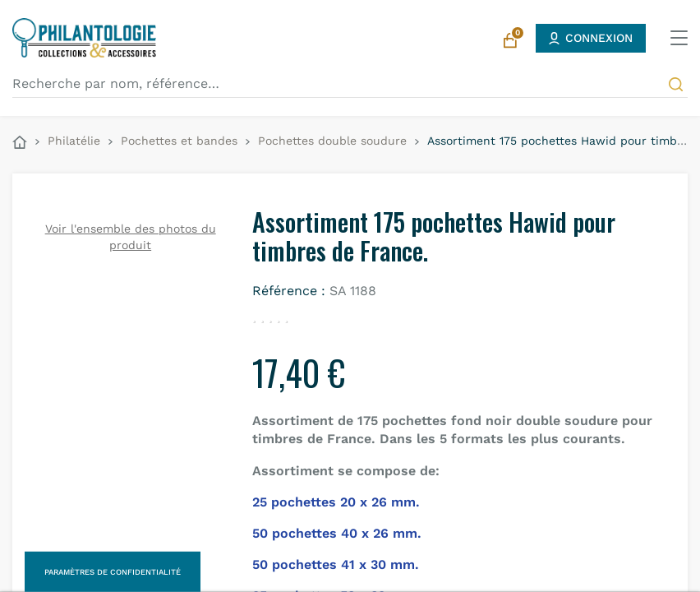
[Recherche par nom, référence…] (350, 84)
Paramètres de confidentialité (113, 572)
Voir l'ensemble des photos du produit (131, 237)
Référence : (289, 291)
